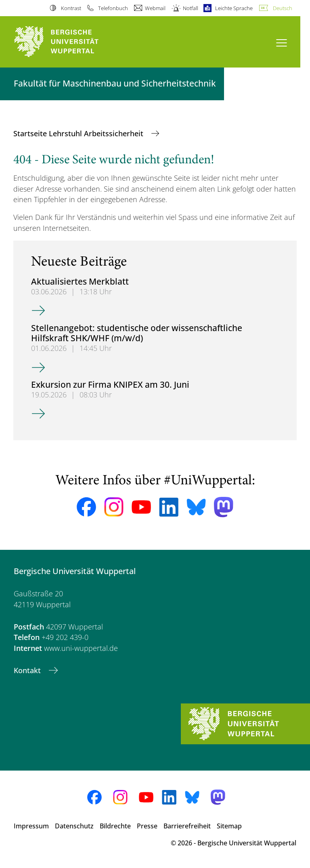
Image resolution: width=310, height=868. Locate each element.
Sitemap (229, 826)
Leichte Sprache (234, 8)
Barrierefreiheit (187, 826)
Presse (147, 826)
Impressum (31, 826)
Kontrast (71, 8)
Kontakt (28, 670)
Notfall (191, 8)
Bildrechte (115, 826)
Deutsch (283, 8)
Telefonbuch (113, 8)
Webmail (155, 8)
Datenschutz (74, 826)
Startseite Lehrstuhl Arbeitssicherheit (79, 133)
